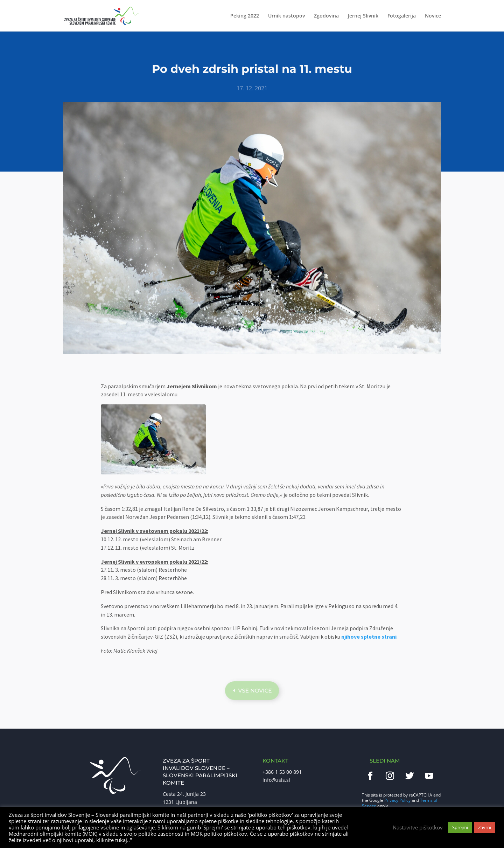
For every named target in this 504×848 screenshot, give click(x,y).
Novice (433, 16)
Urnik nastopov (286, 16)
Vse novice (255, 690)
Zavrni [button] (485, 827)
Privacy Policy (397, 800)
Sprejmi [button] (460, 827)
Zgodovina (326, 16)
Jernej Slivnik (363, 16)
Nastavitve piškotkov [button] (418, 827)
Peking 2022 (245, 16)
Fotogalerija (402, 16)
